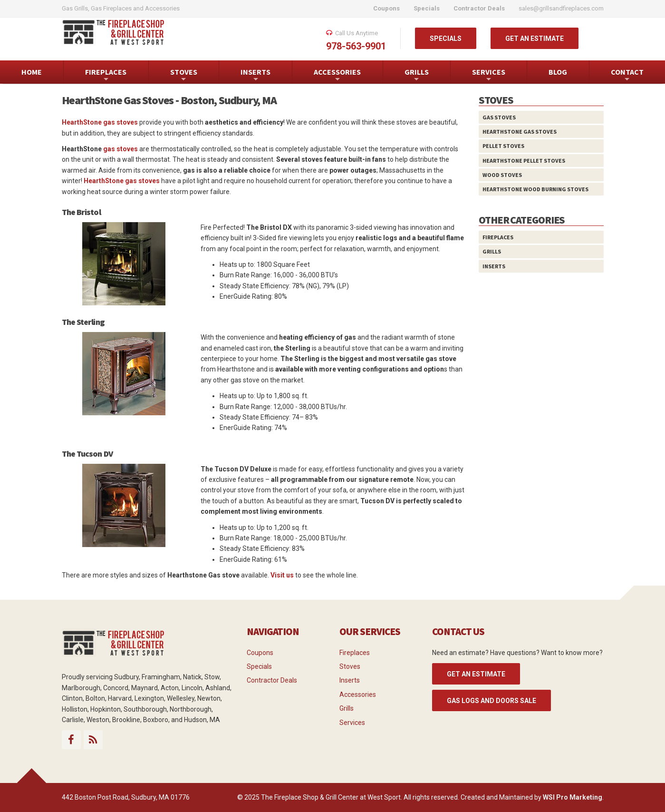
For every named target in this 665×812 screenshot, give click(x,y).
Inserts (494, 266)
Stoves (350, 666)
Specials (259, 666)
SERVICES (489, 75)
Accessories (358, 695)
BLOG (558, 72)
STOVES (184, 75)
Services (352, 723)
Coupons (260, 653)
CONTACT (627, 75)
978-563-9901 (356, 46)
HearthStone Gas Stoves (520, 132)
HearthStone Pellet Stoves (524, 161)
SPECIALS (446, 39)
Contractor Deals (272, 680)
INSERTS (255, 75)
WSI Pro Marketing (573, 797)
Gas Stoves (499, 117)
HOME (32, 72)
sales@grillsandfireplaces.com (561, 8)
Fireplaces (498, 237)
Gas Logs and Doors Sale (492, 701)
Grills (492, 251)
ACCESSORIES (337, 75)
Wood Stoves (502, 175)
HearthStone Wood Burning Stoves (535, 189)
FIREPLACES (106, 75)
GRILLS (417, 75)
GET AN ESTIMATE (535, 39)
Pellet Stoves (503, 146)
